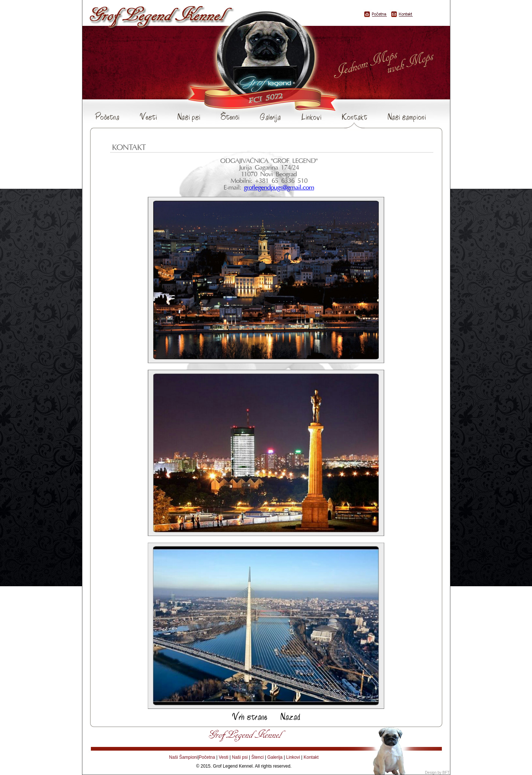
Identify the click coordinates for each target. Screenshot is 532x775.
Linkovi (311, 117)
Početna (107, 117)
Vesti (148, 117)
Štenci (230, 117)
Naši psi (189, 117)
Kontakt (354, 117)
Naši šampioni (407, 117)
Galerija (270, 117)
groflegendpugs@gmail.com (279, 188)
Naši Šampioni (183, 757)
